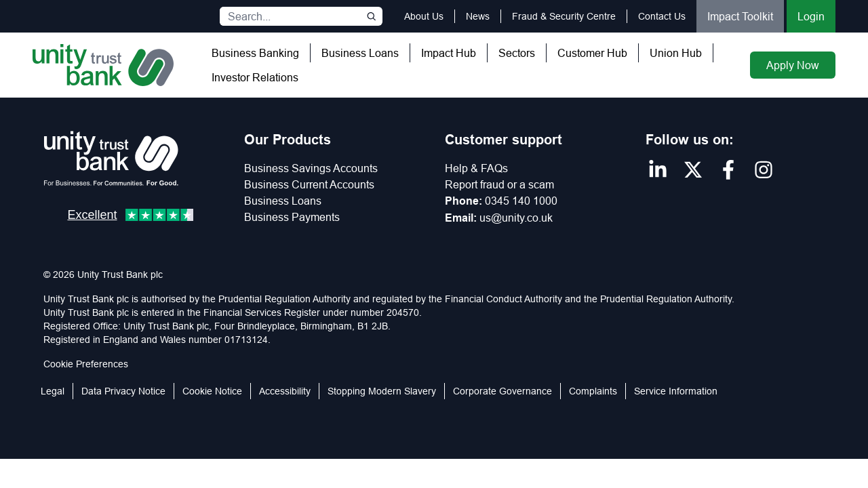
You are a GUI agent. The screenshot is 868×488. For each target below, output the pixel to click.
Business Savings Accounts (311, 168)
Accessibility (285, 391)
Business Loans (360, 53)
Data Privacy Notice (123, 391)
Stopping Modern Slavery (382, 391)
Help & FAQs (476, 168)
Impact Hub (449, 53)
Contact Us (662, 16)
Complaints (593, 391)
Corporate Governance (502, 391)
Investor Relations (255, 77)
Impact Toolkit (740, 16)
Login (811, 16)
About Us (424, 16)
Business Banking (255, 53)
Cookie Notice (212, 391)
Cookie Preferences (86, 364)
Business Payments (292, 217)
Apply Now (793, 65)
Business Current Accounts (309, 184)
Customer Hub (592, 53)
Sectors (517, 53)
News (478, 16)
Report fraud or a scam (499, 184)
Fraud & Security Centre (564, 16)
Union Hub (676, 53)
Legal (53, 391)
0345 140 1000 (521, 201)
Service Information (676, 391)
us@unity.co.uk (516, 218)
